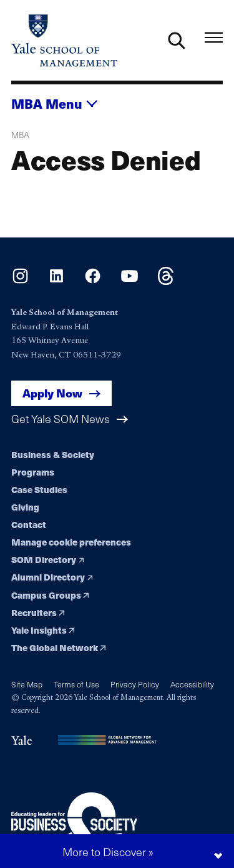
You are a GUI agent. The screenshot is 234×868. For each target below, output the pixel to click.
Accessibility (192, 684)
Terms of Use (76, 684)
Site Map (27, 684)
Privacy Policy (135, 684)
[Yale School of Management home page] (64, 40)
